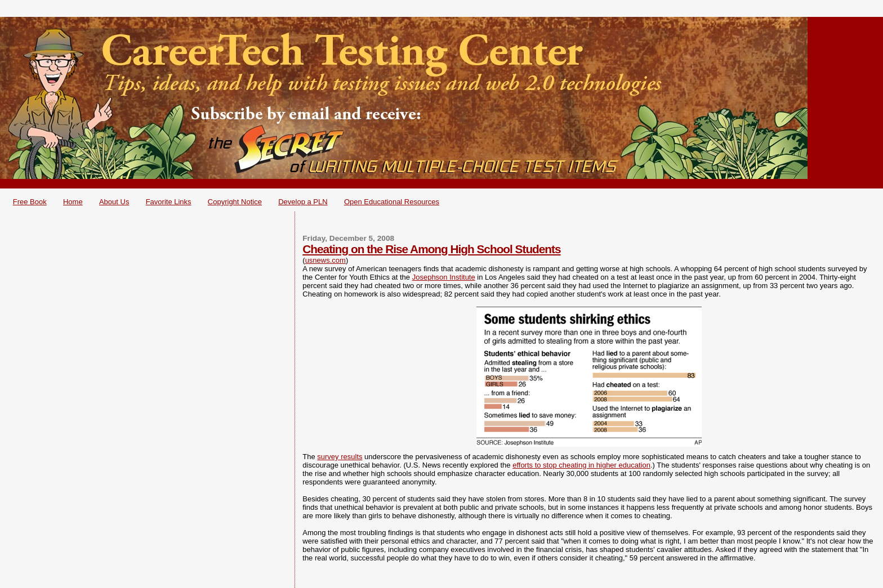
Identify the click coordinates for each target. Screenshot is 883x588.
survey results (340, 457)
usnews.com (325, 260)
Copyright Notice (235, 202)
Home (73, 202)
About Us (114, 202)
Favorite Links (169, 202)
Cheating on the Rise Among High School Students (431, 249)
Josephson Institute (444, 277)
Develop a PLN (303, 202)
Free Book (30, 202)
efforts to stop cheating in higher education (581, 465)
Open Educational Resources (392, 202)
